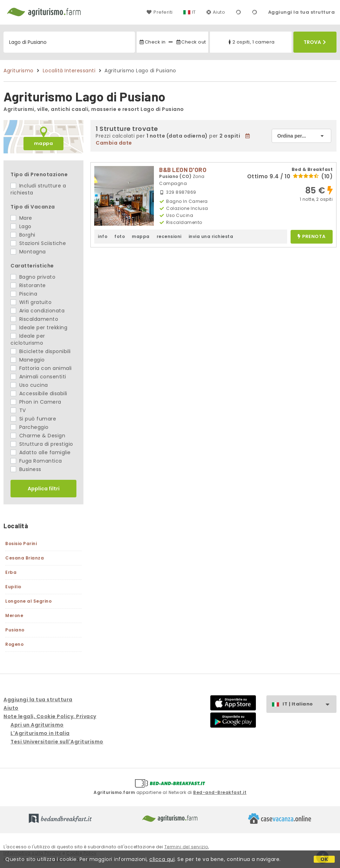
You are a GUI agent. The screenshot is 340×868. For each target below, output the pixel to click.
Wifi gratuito (31, 302)
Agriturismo (19, 71)
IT (194, 12)
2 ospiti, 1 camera (251, 42)
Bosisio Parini (21, 544)
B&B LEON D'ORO (183, 170)
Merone (14, 615)
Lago (21, 226)
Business (26, 469)
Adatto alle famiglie (41, 452)
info (103, 236)
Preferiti (159, 12)
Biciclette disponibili (41, 351)
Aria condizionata (38, 311)
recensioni (169, 236)
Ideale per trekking (39, 327)
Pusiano (15, 630)
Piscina (24, 294)
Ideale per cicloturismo (28, 339)
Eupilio (13, 587)
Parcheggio (30, 427)
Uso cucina (29, 385)
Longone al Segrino (28, 601)
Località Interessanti (69, 71)
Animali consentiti (38, 377)
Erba (11, 572)
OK (324, 859)
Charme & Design (38, 436)
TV (18, 410)
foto (120, 236)
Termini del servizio (186, 847)
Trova (315, 42)
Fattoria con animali (41, 368)
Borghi (23, 235)
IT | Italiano (309, 704)
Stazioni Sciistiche (38, 243)
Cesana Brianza (25, 558)
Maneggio (28, 360)
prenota (312, 237)
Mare (21, 218)
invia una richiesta (211, 236)
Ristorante (28, 285)
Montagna (28, 252)
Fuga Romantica (36, 461)
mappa (44, 143)
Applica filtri (44, 489)
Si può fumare (33, 419)
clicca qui (162, 859)
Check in (152, 42)
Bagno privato (33, 277)
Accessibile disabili (39, 393)
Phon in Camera (36, 402)
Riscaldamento (34, 319)
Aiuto (216, 12)
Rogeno (14, 644)
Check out (191, 42)
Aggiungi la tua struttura (302, 12)
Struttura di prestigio (42, 444)
